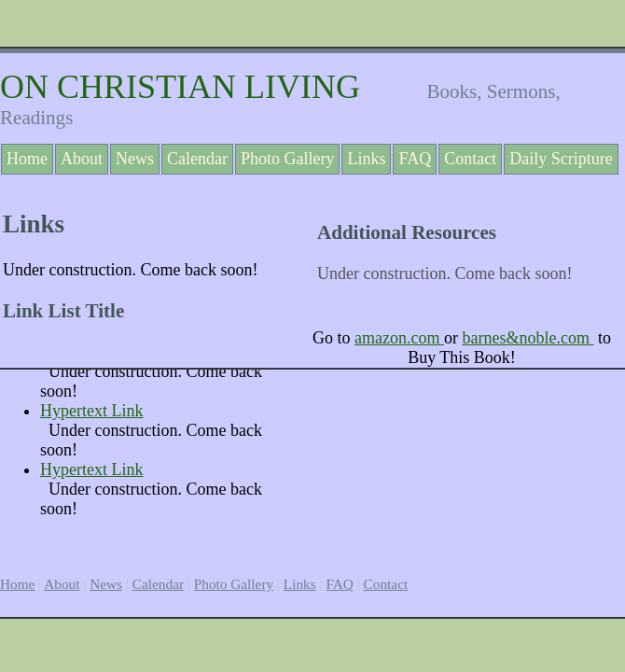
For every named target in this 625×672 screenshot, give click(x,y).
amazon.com (399, 338)
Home (27, 159)
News (135, 159)
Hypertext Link (91, 411)
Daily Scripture (561, 159)
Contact (470, 159)
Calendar (197, 159)
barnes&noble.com (528, 338)
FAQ (415, 159)
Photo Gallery (288, 159)
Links (366, 159)
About (82, 159)
